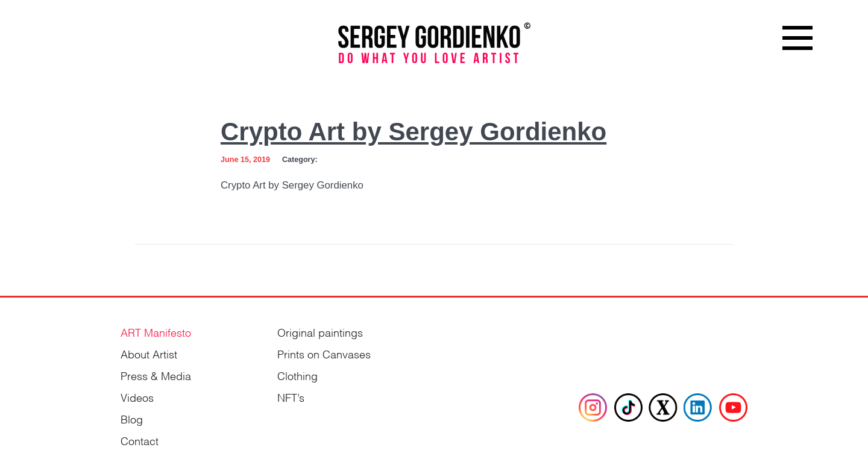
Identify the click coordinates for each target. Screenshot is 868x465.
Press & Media (156, 375)
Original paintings (320, 332)
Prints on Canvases (324, 353)
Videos (137, 397)
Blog (132, 418)
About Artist (149, 353)
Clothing (297, 375)
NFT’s (291, 397)
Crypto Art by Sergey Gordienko (414, 132)
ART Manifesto (156, 332)
